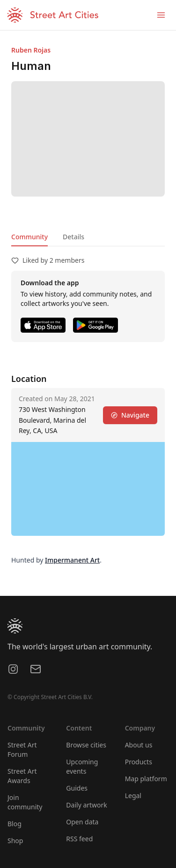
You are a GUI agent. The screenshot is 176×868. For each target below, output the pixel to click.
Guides (77, 788)
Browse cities (86, 745)
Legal (133, 796)
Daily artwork (87, 805)
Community (29, 237)
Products (139, 762)
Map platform (146, 779)
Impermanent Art (72, 560)
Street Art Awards (22, 776)
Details (73, 237)
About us (139, 745)
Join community (25, 802)
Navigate (130, 415)
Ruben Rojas (31, 50)
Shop (15, 841)
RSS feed (79, 839)
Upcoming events (82, 766)
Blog (15, 824)
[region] (88, 489)
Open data (82, 822)
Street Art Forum (22, 750)
